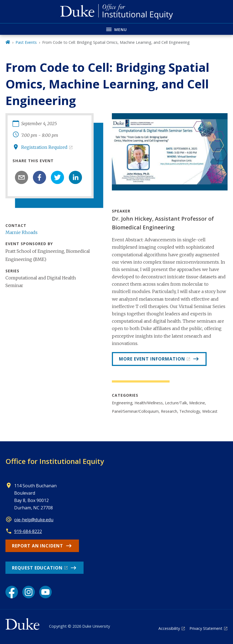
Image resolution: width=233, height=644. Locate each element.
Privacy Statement (206, 628)
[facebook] (39, 177)
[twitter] (57, 177)
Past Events (26, 42)
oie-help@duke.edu (34, 520)
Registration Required (44, 147)
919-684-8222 (28, 531)
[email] (22, 177)
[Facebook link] (12, 592)
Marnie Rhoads (22, 232)
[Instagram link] (29, 592)
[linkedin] (75, 177)
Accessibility (169, 628)
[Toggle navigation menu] (116, 29)
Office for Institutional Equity (55, 461)
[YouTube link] (45, 592)
